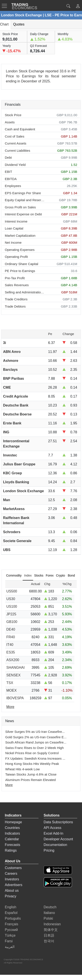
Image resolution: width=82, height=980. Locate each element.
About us (12, 891)
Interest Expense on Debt (23, 214)
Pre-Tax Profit (15, 278)
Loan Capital (14, 228)
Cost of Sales (15, 136)
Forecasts (12, 845)
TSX (10, 683)
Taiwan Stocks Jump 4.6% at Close (31, 774)
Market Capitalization (20, 236)
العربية (10, 947)
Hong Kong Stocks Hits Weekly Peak (32, 764)
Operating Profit (16, 257)
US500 (12, 591)
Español (11, 913)
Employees (13, 186)
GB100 (12, 622)
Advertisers (14, 885)
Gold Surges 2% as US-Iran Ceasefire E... (36, 737)
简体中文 (51, 930)
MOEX (11, 690)
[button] (78, 7)
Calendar (12, 839)
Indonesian (52, 924)
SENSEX (13, 675)
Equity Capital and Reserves (25, 200)
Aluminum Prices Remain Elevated (31, 780)
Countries (12, 828)
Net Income (13, 242)
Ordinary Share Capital (22, 264)
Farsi (9, 941)
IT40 (10, 645)
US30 (11, 599)
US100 (12, 607)
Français (11, 924)
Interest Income (16, 221)
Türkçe (10, 935)
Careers (11, 874)
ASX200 (13, 660)
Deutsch (50, 907)
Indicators (12, 833)
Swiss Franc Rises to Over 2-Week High (34, 748)
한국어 (49, 941)
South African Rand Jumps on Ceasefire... (36, 742)
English (10, 907)
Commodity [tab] (14, 575)
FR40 (11, 637)
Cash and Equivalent (20, 129)
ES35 (11, 652)
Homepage (13, 822)
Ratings (11, 850)
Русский (11, 930)
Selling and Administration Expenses (25, 292)
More (9, 785)
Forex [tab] (50, 575)
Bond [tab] (71, 575)
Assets (10, 122)
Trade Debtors (15, 306)
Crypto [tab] (60, 575)
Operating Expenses (20, 250)
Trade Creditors (16, 299)
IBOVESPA (15, 698)
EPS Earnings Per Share (23, 193)
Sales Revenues (17, 285)
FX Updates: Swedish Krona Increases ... (35, 758)
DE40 (11, 629)
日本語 (49, 935)
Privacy (10, 896)
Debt (8, 157)
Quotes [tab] (19, 24)
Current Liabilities (17, 151)
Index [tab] (28, 575)
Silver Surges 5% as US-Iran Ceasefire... (35, 732)
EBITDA (11, 179)
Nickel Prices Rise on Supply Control (32, 753)
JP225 (11, 614)
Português (13, 918)
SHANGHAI (16, 668)
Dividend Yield (15, 165)
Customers (13, 868)
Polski (48, 918)
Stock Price (13, 115)
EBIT (8, 172)
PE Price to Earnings (20, 271)
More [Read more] (10, 707)
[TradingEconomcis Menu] (6, 6)
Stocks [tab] (39, 575)
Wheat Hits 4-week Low (23, 769)
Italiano (49, 913)
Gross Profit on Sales (20, 207)
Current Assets (16, 143)
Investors (12, 879)
